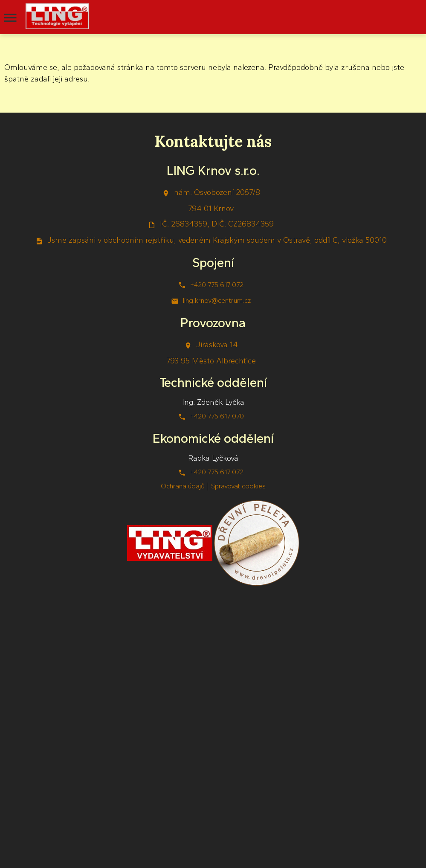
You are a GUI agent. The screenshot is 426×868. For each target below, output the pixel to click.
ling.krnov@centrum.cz (217, 300)
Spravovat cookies (238, 486)
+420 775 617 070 (217, 416)
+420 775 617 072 (217, 285)
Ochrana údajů (183, 486)
